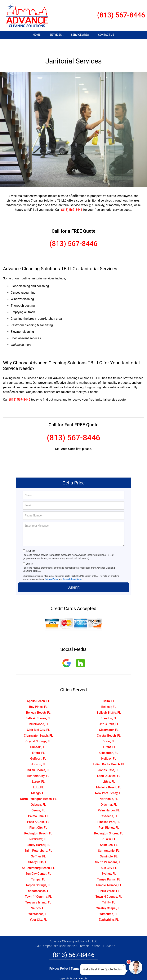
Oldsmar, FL (109, 793)
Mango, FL (38, 782)
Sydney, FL (109, 862)
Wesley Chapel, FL (109, 897)
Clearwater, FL (109, 719)
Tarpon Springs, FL (38, 874)
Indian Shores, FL (38, 759)
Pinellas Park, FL (109, 811)
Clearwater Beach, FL (38, 724)
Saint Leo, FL (109, 834)
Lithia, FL (109, 770)
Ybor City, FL (38, 908)
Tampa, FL (38, 868)
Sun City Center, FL (38, 862)
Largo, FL (38, 770)
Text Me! (31, 540)
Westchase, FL (38, 903)
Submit (73, 576)
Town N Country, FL (109, 885)
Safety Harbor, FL (38, 834)
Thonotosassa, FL (38, 880)
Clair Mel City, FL (38, 719)
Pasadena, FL (109, 805)
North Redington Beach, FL (38, 788)
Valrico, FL (38, 897)
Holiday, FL (109, 747)
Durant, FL (109, 736)
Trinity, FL (109, 891)
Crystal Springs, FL (38, 730)
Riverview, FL (38, 828)
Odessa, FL (38, 793)
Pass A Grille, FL (38, 811)
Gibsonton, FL (109, 742)
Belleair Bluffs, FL (109, 701)
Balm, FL (109, 690)
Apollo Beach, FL (38, 690)
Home (37, 35)
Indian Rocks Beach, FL (109, 753)
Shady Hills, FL (38, 851)
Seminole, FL (109, 845)
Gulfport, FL (38, 747)
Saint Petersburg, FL (38, 839)
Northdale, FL (109, 788)
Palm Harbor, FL (109, 799)
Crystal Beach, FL (109, 724)
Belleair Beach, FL (38, 701)
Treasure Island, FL (38, 891)
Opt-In (29, 553)
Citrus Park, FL (109, 713)
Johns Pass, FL (109, 759)
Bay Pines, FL (38, 695)
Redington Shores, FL (109, 822)
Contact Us (106, 35)
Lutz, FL (38, 776)
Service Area (80, 35)
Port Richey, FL (109, 816)
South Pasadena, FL (109, 851)
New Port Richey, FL (109, 782)
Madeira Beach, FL (109, 776)
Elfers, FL (38, 742)
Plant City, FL (38, 816)
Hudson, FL (38, 753)
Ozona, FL (38, 799)
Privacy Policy (52, 568)
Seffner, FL (38, 845)
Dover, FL (109, 730)
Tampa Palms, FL (109, 868)
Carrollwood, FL (38, 713)
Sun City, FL (109, 857)
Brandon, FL (109, 707)
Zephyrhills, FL (109, 908)
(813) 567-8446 (121, 15)
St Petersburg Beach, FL (38, 857)
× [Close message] (124, 966)
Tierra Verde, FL (109, 880)
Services (58, 36)
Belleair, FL (109, 695)
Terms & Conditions (72, 568)
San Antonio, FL (109, 839)
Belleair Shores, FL (38, 707)
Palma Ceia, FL (38, 805)
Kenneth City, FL (38, 765)
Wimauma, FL (109, 903)
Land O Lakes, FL (109, 765)
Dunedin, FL (38, 736)
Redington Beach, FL (38, 822)
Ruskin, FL (109, 828)
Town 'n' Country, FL (38, 885)
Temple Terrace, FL (109, 874)
